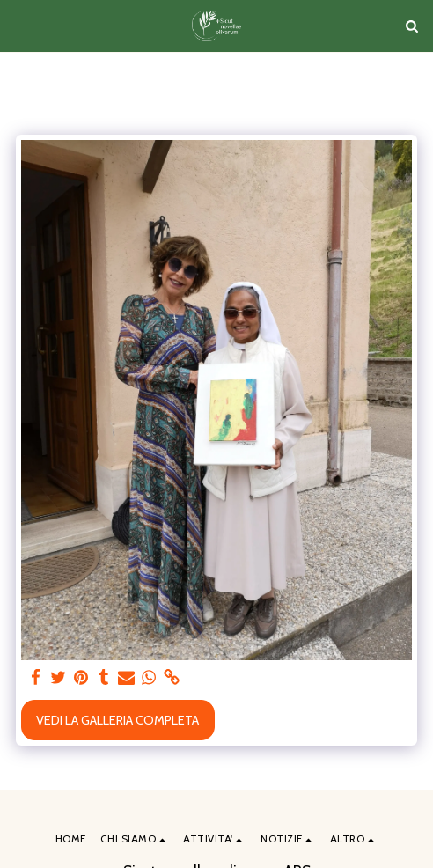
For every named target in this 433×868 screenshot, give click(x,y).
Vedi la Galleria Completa (117, 720)
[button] (19, 26)
